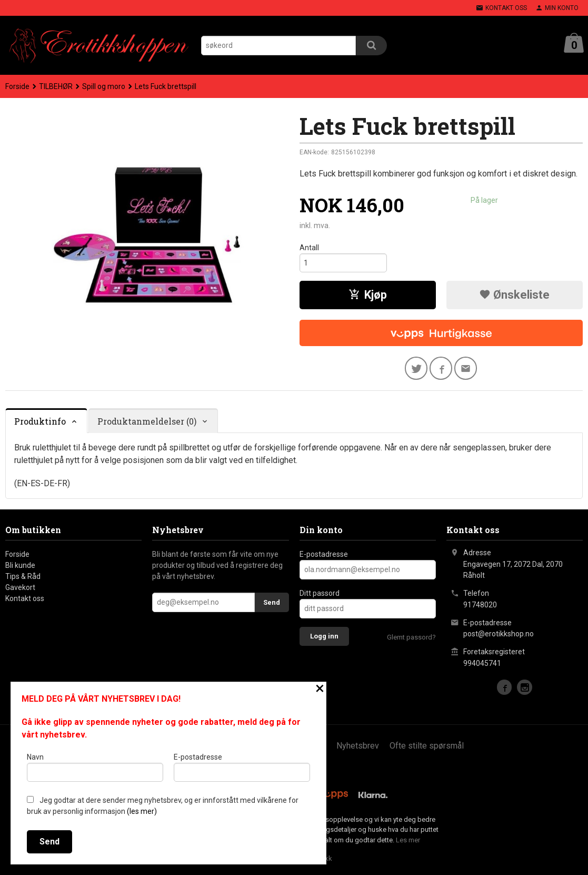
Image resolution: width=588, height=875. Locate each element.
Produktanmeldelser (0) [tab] (147, 422)
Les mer (408, 840)
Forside (17, 86)
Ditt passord (320, 594)
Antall (309, 248)
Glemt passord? (411, 638)
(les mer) (142, 811)
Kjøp (368, 295)
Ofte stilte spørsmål (427, 747)
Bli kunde (20, 566)
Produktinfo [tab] (40, 422)
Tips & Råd (23, 577)
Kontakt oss (25, 599)
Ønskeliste (514, 295)
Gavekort (20, 588)
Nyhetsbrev (358, 747)
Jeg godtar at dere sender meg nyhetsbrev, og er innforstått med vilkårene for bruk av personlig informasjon (163, 806)
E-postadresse (324, 555)
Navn (95, 767)
